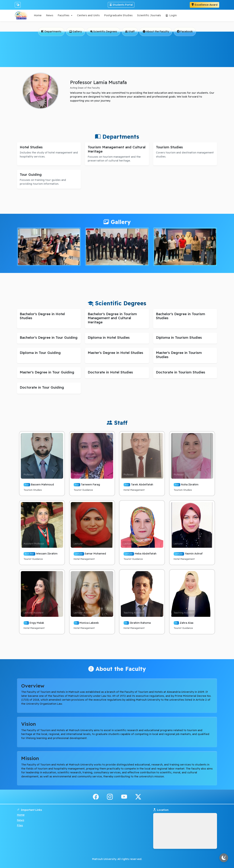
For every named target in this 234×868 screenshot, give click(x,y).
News (21, 820)
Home (21, 815)
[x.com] (138, 797)
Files (20, 825)
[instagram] (110, 797)
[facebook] (96, 797)
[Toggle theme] (224, 858)
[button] (65, 15)
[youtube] (124, 797)
